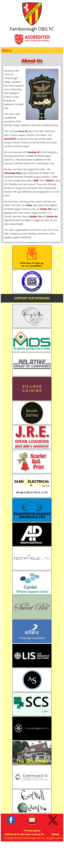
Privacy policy (32, 831)
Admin (55, 834)
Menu (7, 50)
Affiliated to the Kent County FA (24, 834)
